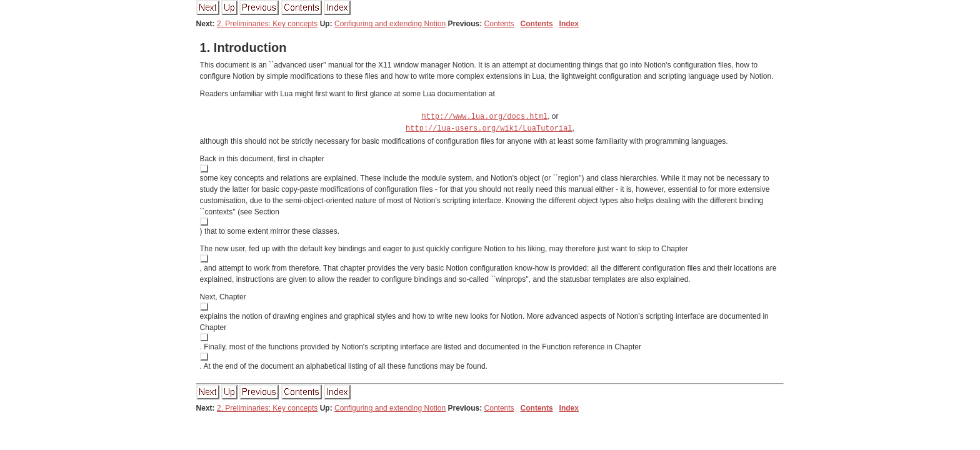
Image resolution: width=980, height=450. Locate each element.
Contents (499, 24)
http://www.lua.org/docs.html (485, 116)
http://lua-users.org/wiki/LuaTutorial (489, 127)
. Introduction (243, 47)
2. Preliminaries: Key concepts (267, 24)
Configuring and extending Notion (390, 24)
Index (569, 24)
